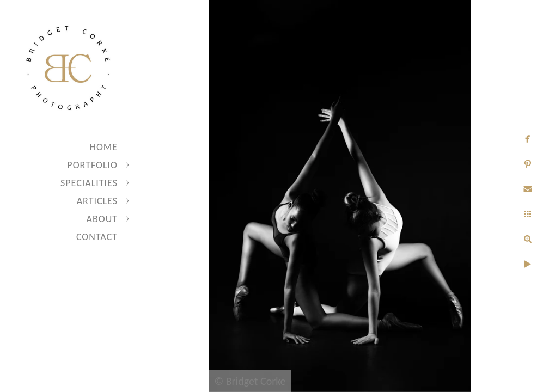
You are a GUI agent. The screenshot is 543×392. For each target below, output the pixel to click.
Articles (97, 201)
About (102, 219)
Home (104, 147)
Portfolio (92, 165)
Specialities (89, 183)
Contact (97, 237)
